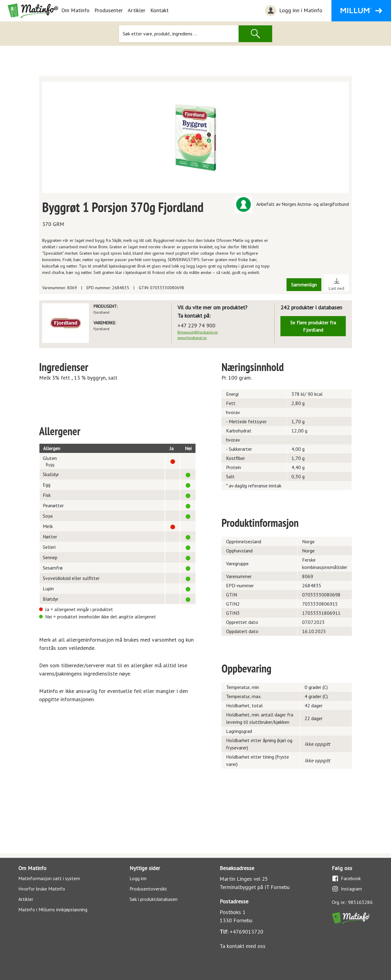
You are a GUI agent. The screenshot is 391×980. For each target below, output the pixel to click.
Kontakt (159, 10)
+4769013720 (247, 932)
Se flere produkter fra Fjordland (313, 326)
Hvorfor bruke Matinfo (42, 889)
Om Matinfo (75, 10)
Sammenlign (304, 285)
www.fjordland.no (192, 338)
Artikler (137, 10)
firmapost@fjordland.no (198, 332)
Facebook (346, 878)
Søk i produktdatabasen (153, 899)
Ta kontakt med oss (243, 946)
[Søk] (179, 34)
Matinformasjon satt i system (49, 878)
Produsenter (109, 10)
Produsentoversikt (148, 889)
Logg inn (138, 878)
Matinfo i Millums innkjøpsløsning (53, 909)
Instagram (347, 889)
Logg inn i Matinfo (293, 11)
